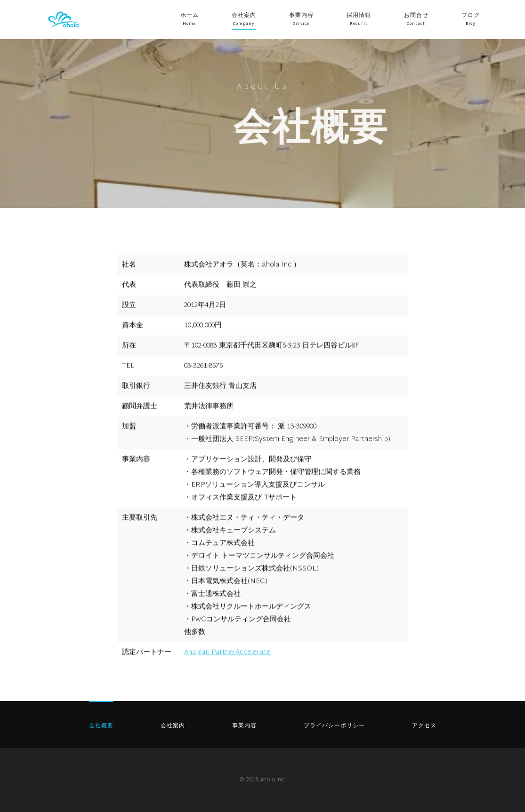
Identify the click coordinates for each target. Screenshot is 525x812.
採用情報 (359, 16)
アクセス (424, 726)
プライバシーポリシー (334, 726)
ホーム (190, 16)
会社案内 (244, 16)
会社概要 (101, 726)
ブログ (471, 16)
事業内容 (301, 16)
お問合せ (416, 16)
